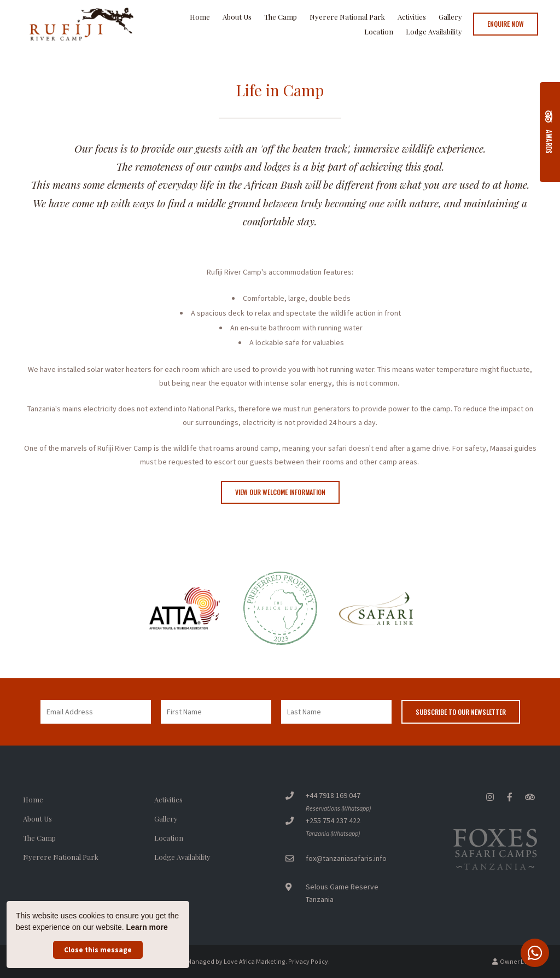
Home (200, 17)
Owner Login (515, 961)
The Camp (281, 17)
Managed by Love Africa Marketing (236, 961)
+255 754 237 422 (333, 820)
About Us (237, 17)
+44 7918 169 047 (333, 795)
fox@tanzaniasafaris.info (346, 858)
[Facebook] (510, 797)
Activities (412, 17)
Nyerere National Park (347, 17)
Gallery (450, 17)
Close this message (98, 950)
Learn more (147, 927)
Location (379, 31)
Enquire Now (506, 24)
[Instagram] (490, 797)
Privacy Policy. (309, 961)
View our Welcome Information (280, 492)
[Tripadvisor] (529, 797)
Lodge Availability (434, 31)
